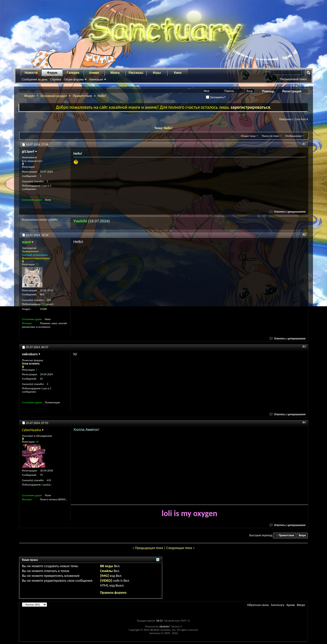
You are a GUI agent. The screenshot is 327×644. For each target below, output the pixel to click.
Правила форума (113, 593)
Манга (115, 73)
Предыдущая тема (149, 548)
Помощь (268, 91)
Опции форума (74, 79)
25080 (43, 309)
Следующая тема (179, 548)
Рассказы (136, 73)
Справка (56, 79)
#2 (304, 235)
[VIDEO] (106, 581)
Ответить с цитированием (288, 212)
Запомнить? (216, 97)
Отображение (294, 136)
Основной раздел (54, 96)
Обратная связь (258, 605)
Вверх (302, 535)
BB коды (107, 566)
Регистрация (292, 91)
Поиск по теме (270, 136)
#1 (304, 144)
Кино (178, 73)
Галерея (73, 73)
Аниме (94, 73)
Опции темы (248, 136)
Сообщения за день (35, 79)
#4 (304, 422)
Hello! (168, 128)
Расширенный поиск (293, 79)
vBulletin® (165, 627)
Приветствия (82, 96)
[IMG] (104, 576)
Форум (52, 73)
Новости (31, 73)
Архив (291, 605)
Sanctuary (277, 605)
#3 (304, 347)
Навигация (96, 79)
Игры (157, 73)
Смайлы (106, 571)
